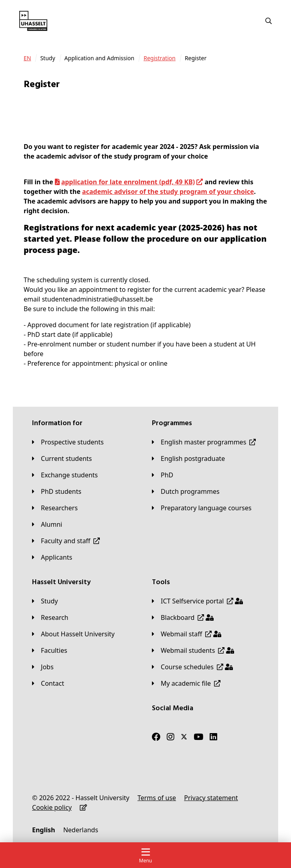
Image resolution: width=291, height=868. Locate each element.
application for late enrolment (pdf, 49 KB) (128, 182)
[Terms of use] (157, 798)
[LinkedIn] (213, 737)
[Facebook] (156, 737)
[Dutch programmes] (186, 491)
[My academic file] (186, 683)
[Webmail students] (193, 650)
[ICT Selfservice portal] (197, 601)
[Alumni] (47, 524)
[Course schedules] (192, 667)
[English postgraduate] (188, 458)
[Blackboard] (183, 617)
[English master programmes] (204, 442)
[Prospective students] (68, 442)
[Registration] (160, 58)
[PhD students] (57, 491)
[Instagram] (171, 737)
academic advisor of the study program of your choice (168, 192)
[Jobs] (43, 667)
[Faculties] (50, 650)
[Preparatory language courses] (202, 508)
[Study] (45, 601)
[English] (43, 830)
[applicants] (52, 557)
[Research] (50, 617)
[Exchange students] (65, 475)
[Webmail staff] (187, 634)
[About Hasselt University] (73, 634)
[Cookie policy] (52, 807)
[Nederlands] (81, 830)
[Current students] (62, 458)
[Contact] (48, 683)
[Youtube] (198, 737)
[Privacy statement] (211, 798)
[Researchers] (55, 508)
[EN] (27, 58)
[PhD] (163, 475)
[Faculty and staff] (66, 541)
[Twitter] (184, 737)
